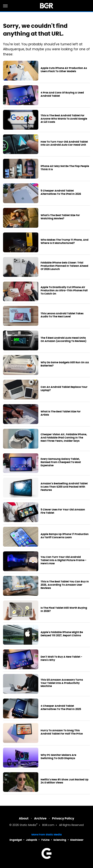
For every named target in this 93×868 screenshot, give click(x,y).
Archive (40, 818)
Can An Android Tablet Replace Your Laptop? (64, 389)
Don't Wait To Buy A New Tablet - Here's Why (61, 658)
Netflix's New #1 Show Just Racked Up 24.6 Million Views (65, 781)
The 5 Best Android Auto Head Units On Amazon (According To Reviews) (63, 340)
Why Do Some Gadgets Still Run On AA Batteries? (65, 364)
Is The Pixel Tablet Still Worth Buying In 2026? (64, 610)
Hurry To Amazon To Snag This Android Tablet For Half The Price (62, 732)
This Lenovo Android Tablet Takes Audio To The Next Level (62, 315)
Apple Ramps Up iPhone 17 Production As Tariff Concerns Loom (65, 536)
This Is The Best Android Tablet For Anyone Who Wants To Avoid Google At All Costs (64, 119)
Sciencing (60, 840)
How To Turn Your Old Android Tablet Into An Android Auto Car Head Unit (64, 143)
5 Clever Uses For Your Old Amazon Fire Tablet (63, 511)
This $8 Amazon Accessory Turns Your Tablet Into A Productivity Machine (62, 683)
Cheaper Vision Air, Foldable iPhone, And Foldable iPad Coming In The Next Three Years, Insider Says (64, 438)
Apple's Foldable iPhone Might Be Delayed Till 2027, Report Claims (62, 634)
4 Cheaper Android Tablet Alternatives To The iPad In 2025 (61, 708)
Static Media (28, 825)
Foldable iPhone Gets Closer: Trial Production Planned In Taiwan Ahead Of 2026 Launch (64, 266)
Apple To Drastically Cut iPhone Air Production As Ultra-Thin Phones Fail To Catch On (64, 291)
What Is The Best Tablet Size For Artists (61, 413)
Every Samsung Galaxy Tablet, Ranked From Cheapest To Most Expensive (61, 462)
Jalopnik (32, 840)
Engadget (16, 840)
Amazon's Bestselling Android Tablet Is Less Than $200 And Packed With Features (64, 487)
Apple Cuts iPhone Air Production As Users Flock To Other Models (64, 70)
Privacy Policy (63, 818)
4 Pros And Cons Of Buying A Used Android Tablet (62, 94)
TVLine (45, 840)
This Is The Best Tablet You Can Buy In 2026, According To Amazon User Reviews (65, 585)
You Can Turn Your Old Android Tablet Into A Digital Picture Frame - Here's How (64, 560)
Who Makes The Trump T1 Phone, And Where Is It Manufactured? (65, 242)
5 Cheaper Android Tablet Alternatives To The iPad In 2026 (61, 192)
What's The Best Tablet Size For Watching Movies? (60, 217)
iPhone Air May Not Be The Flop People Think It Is (65, 168)
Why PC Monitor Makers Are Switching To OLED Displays (58, 757)
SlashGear (77, 840)
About (24, 818)
